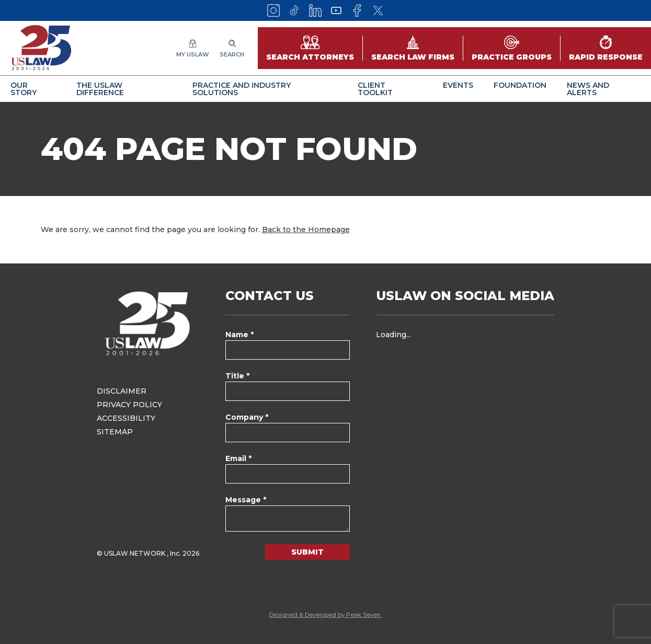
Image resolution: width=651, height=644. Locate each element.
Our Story (24, 89)
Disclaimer (122, 391)
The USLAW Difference (100, 89)
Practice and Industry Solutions (242, 89)
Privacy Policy (129, 405)
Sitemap (115, 432)
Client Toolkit (375, 89)
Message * (246, 500)
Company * (247, 417)
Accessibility (126, 418)
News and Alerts (588, 89)
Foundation (520, 85)
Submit (307, 552)
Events (458, 85)
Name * (239, 335)
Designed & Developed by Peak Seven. (325, 615)
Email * (238, 458)
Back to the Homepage (306, 229)
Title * (237, 376)
